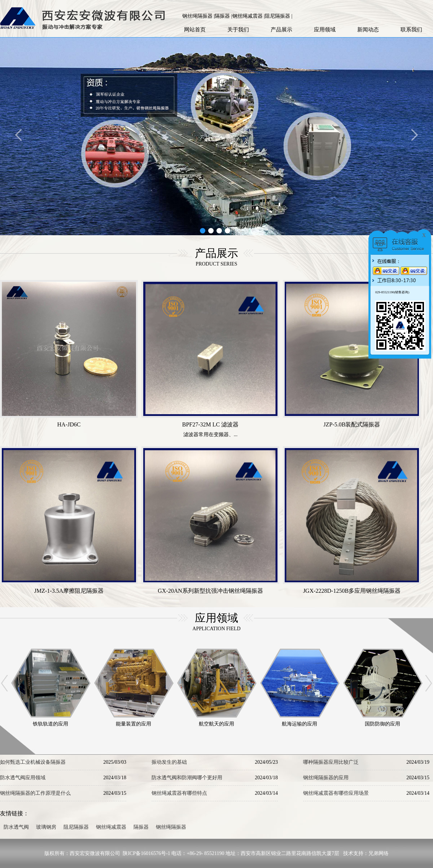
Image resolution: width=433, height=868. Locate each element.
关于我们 (238, 30)
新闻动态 (368, 30)
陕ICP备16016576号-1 (146, 853)
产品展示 (281, 30)
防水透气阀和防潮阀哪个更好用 (187, 778)
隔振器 (141, 827)
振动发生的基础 (169, 762)
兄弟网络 (379, 853)
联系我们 (411, 30)
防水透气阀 (16, 827)
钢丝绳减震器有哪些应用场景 (336, 793)
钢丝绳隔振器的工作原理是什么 (35, 793)
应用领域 (325, 30)
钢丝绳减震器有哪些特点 (179, 793)
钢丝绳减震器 (111, 827)
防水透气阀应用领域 (23, 778)
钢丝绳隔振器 (171, 827)
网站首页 (195, 30)
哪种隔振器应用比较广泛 (331, 762)
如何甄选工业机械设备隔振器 (33, 762)
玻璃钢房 (46, 827)
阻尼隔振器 (76, 827)
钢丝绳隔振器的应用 (326, 778)
